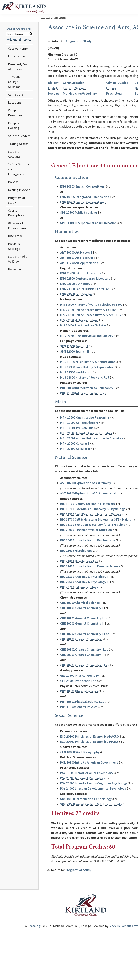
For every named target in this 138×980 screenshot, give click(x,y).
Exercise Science (75, 88)
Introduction (16, 56)
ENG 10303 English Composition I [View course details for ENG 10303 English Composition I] (83, 186)
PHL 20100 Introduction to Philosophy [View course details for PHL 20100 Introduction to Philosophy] (87, 388)
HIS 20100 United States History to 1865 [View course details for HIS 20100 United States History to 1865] (88, 310)
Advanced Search (19, 39)
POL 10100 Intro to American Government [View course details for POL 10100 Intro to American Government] (89, 762)
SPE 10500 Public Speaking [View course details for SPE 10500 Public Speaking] (79, 212)
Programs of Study (78, 41)
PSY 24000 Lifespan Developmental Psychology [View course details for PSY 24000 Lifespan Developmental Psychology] (93, 788)
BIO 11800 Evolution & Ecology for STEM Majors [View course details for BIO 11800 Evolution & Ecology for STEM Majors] (93, 525)
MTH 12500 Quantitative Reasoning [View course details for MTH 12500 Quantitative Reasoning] (85, 417)
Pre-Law (54, 93)
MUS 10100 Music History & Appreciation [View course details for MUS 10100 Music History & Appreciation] (88, 362)
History (111, 88)
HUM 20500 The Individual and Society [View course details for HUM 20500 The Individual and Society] (87, 336)
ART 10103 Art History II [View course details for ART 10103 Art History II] (77, 258)
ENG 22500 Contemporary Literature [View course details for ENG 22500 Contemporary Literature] (85, 278)
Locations (15, 102)
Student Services (19, 136)
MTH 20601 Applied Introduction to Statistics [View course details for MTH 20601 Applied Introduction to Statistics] (92, 438)
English (53, 88)
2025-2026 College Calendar (15, 82)
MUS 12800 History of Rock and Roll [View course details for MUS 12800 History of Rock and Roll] (85, 377)
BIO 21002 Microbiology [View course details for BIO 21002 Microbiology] (76, 551)
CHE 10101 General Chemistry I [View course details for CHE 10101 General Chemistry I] (81, 608)
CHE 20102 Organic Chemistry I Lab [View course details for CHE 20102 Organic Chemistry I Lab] (84, 649)
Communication (74, 83)
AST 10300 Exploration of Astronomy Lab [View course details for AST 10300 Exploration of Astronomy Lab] (88, 493)
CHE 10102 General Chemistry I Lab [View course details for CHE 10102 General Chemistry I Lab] (84, 618)
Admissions (16, 94)
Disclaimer (15, 236)
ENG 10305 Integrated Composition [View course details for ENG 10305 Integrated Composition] (85, 197)
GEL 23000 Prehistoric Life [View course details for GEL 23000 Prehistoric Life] (78, 681)
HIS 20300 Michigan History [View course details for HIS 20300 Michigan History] (79, 320)
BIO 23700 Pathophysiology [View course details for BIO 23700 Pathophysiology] (79, 587)
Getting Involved (19, 190)
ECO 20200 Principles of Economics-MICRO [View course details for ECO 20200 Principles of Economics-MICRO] (89, 742)
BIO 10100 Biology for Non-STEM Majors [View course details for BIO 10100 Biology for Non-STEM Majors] (87, 504)
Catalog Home (18, 48)
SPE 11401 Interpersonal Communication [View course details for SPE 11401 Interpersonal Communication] (88, 223)
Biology (53, 83)
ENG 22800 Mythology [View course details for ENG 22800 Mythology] (75, 284)
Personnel (15, 269)
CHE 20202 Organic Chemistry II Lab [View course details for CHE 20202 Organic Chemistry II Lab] (85, 665)
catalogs (35, 926)
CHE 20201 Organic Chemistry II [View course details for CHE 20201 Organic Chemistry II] (82, 655)
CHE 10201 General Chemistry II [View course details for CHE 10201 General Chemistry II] (82, 623)
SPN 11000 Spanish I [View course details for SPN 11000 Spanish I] (74, 346)
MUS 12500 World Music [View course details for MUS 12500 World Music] (76, 372)
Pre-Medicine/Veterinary (80, 93)
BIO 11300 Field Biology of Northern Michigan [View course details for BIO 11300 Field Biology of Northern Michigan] (92, 514)
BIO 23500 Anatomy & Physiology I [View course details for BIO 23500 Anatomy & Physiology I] (84, 577)
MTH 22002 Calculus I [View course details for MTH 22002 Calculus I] (75, 443)
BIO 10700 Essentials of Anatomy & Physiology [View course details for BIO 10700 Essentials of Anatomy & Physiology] (92, 509)
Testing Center (18, 144)
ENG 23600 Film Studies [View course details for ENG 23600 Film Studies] (76, 294)
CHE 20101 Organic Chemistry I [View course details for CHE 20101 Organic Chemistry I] (81, 639)
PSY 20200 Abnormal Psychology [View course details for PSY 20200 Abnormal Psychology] (83, 778)
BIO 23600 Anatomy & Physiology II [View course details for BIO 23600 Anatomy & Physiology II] (84, 582)
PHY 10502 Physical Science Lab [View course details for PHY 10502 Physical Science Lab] (82, 702)
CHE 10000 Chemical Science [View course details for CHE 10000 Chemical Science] (80, 603)
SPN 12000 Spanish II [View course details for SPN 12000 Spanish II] (75, 351)
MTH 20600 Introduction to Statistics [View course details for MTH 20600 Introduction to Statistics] (86, 433)
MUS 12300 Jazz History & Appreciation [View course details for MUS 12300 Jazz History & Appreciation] (87, 367)
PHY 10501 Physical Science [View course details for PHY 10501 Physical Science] (79, 691)
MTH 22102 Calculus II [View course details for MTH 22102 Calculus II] (75, 449)
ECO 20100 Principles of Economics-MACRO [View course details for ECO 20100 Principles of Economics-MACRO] (90, 736)
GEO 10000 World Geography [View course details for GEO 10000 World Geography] (80, 752)
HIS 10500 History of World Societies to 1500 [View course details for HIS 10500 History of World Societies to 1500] (91, 304)
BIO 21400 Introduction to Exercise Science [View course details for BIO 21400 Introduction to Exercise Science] (90, 566)
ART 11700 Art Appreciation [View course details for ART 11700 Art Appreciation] (79, 263)
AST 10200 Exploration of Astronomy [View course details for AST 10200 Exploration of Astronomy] (86, 483)
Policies (13, 182)
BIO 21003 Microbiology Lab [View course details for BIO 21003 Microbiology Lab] (79, 561)
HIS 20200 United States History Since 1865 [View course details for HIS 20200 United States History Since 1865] (91, 315)
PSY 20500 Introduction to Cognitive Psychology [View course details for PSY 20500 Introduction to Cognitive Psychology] (94, 783)
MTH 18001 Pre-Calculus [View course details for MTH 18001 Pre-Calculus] (77, 428)
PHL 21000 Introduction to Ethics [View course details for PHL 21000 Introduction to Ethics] (83, 393)
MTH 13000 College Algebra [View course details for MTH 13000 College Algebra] (79, 423)
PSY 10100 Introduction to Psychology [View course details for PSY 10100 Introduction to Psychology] (87, 773)
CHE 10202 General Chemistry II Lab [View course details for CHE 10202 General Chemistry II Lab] (85, 634)
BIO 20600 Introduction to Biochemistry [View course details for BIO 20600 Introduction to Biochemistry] (88, 540)
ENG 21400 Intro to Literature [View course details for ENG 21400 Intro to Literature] (81, 273)
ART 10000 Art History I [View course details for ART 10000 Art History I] (76, 252)
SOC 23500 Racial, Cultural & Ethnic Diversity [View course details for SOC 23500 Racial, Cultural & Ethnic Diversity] (91, 804)
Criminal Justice (117, 83)
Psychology (114, 93)
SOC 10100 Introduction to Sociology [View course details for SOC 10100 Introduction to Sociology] (86, 799)
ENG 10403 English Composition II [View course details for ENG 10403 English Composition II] (83, 202)
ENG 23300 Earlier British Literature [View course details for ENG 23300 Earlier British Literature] (85, 289)
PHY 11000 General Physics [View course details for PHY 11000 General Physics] (79, 707)
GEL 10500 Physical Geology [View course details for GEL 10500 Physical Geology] (79, 675)
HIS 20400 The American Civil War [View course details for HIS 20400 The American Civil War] (83, 325)
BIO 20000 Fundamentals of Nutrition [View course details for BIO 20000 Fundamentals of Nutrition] (86, 530)
